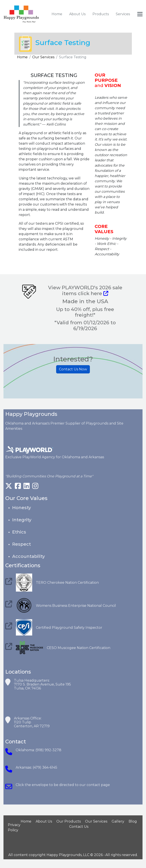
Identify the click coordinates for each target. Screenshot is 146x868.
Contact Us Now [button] (73, 369)
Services (123, 14)
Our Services (43, 57)
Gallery (118, 821)
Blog (133, 821)
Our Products (69, 821)
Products (101, 14)
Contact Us (79, 827)
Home (57, 14)
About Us (77, 14)
